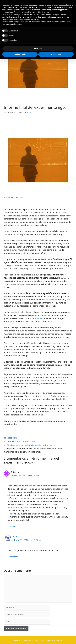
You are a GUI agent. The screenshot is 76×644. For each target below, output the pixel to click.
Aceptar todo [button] (56, 639)
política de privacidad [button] (10, 592)
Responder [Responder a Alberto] (12, 526)
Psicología (12, 438)
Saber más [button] (38, 633)
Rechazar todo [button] (20, 639)
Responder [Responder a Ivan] (13, 557)
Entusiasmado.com (46, 8)
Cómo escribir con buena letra (22, 441)
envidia (38, 318)
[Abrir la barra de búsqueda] (73, 23)
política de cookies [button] (43, 597)
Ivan (15, 537)
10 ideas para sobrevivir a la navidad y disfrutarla (31, 445)
